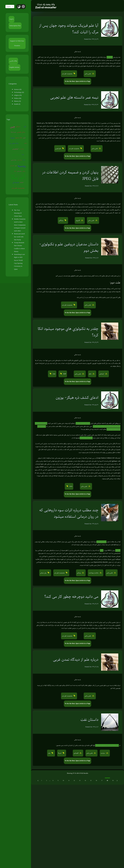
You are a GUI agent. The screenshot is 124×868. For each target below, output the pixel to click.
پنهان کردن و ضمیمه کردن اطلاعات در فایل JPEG (70, 175)
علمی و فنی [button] (88, 74)
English (11, 6)
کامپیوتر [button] (78, 220)
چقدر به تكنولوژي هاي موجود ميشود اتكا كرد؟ (68, 332)
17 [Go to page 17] (102, 780)
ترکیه (25, 166)
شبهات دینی (14, 154)
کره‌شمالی (22, 143)
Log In (12, 19)
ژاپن (23, 126)
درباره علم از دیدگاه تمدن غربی (76, 659)
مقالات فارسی (13, 61)
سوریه (26, 132)
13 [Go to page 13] (80, 780)
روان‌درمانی (17, 171)
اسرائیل (19, 127)
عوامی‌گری (22, 160)
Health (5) (17, 104)
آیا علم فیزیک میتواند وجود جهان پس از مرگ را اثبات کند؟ (69, 29)
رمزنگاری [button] (61, 220)
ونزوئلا (22, 166)
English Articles (15, 67)
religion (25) (18, 95)
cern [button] (71, 486)
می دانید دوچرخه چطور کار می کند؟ (71, 596)
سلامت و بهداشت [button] (94, 573)
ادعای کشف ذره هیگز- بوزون (77, 397)
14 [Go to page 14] (85, 780)
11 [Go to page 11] (69, 780)
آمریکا (19, 177)
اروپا (26, 160)
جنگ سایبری (25, 154)
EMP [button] (64, 374)
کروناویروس (16, 149)
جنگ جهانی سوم (14, 143)
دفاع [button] (90, 374)
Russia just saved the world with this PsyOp (20, 234)
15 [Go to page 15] (91, 780)
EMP (18, 160)
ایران (23, 138)
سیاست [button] (103, 753)
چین (13, 126)
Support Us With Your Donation (18, 43)
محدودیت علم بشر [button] (67, 74)
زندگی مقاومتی (19, 132)
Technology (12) (19, 92)
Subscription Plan (15, 26)
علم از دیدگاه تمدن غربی (86, 438)
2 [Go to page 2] (47, 780)
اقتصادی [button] (76, 753)
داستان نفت (89, 719)
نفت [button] (49, 753)
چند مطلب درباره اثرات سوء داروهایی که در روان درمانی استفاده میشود (69, 513)
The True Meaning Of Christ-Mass (20, 212)
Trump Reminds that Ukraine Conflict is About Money (21, 243)
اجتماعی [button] (102, 374)
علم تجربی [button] (58, 149)
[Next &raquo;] (117, 781)
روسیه (16, 166)
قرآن (25, 127)
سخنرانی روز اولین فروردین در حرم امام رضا (107, 745)
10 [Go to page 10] (63, 780)
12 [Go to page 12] (74, 780)
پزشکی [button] (79, 573)
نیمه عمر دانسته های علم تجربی (74, 97)
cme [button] (54, 374)
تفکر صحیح (17, 138)
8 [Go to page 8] (53, 780)
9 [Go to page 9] (58, 780)
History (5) (17, 101)
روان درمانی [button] (43, 573)
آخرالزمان (22, 182)
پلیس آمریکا (12, 132)
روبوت (20, 154)
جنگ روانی (13, 160)
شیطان (26, 143)
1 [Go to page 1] (42, 780)
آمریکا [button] (60, 753)
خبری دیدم (110, 57)
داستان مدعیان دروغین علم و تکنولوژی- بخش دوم (69, 247)
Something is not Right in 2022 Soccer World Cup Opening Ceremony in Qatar (21, 253)
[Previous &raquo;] (38, 781)
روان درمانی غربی (101, 542)
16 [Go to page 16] (96, 780)
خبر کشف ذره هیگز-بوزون (83, 423)
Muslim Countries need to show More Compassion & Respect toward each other (20, 222)
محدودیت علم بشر (19, 188)
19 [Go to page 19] (113, 780)
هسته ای (16, 182)
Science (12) (18, 89)
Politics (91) (18, 98)
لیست (102, 550)
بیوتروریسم (22, 149)
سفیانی (21, 171)
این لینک (118, 550)
